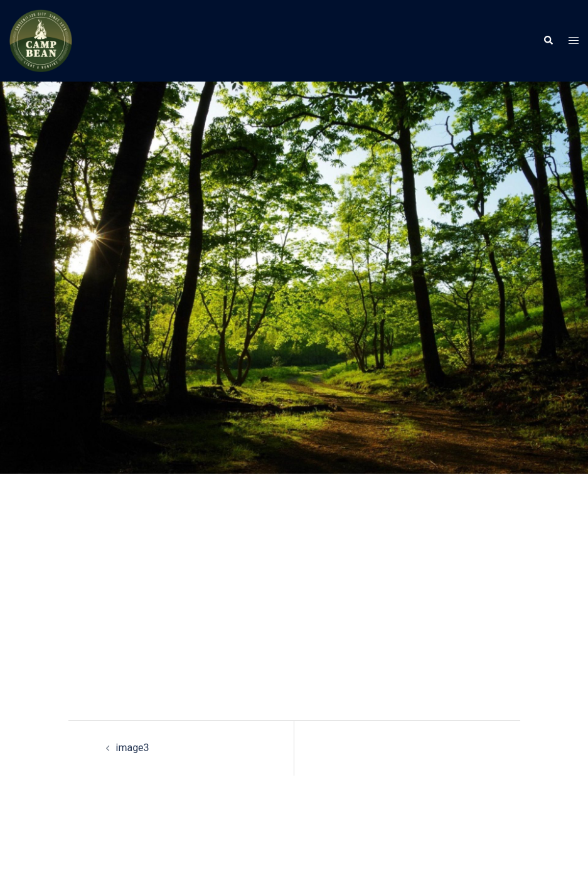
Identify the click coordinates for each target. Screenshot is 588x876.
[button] (548, 41)
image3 (133, 748)
